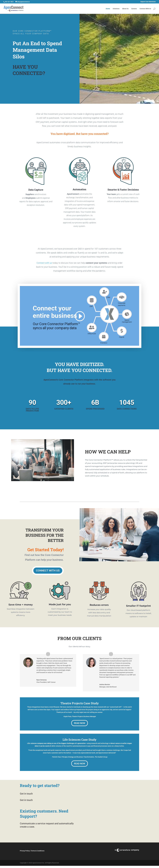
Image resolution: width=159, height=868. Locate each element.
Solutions (116, 9)
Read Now (80, 722)
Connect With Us (145, 9)
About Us (125, 9)
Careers (134, 9)
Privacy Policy (25, 850)
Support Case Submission (148, 2)
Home (108, 9)
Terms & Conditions (38, 850)
